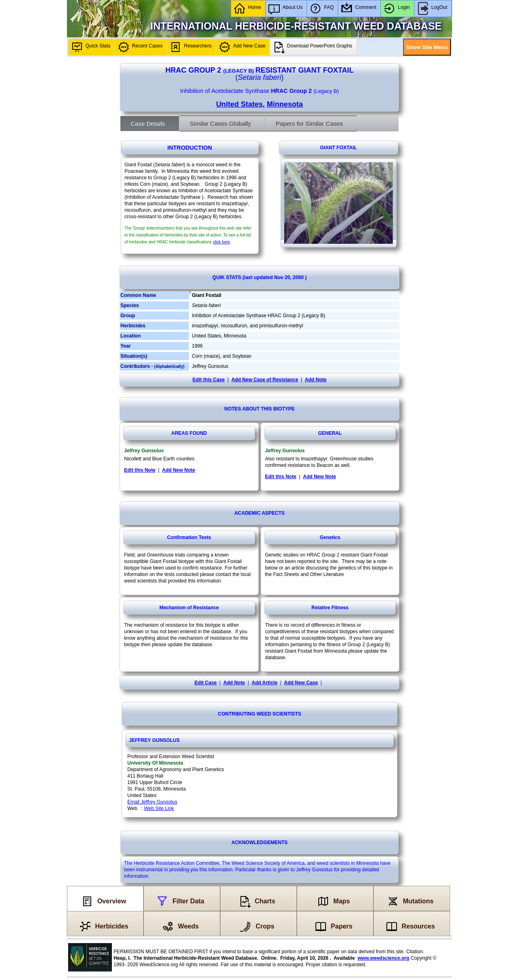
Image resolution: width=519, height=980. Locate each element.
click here (221, 242)
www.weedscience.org (384, 958)
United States (239, 104)
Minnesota (285, 104)
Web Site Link (159, 808)
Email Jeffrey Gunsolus (152, 802)
